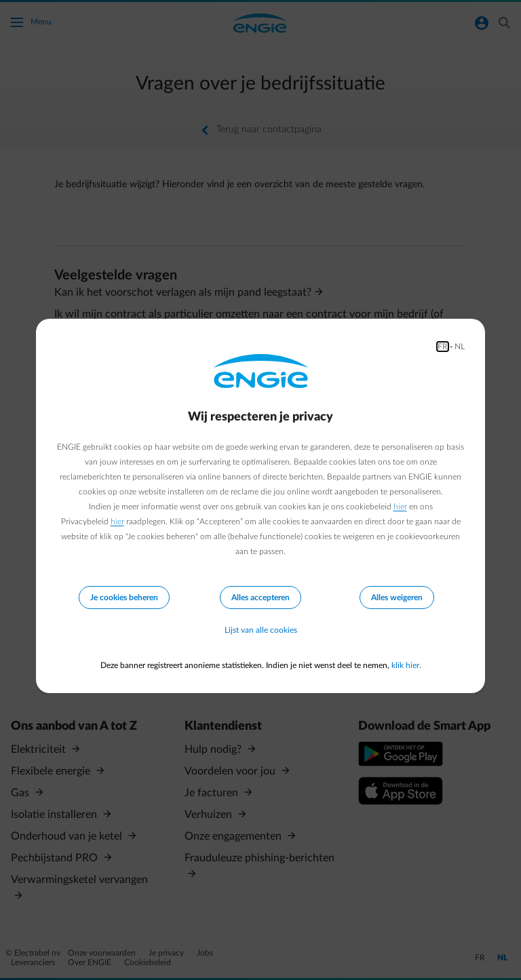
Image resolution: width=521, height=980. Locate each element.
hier (400, 507)
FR (443, 347)
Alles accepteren (260, 597)
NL (460, 347)
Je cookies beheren (124, 597)
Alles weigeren (397, 597)
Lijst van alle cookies (261, 630)
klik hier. (406, 665)
